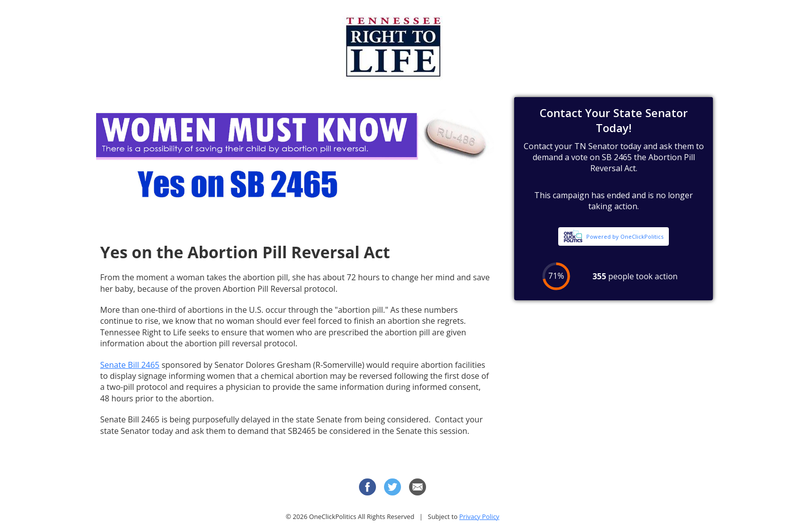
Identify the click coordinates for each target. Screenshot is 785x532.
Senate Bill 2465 (130, 365)
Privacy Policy (479, 516)
